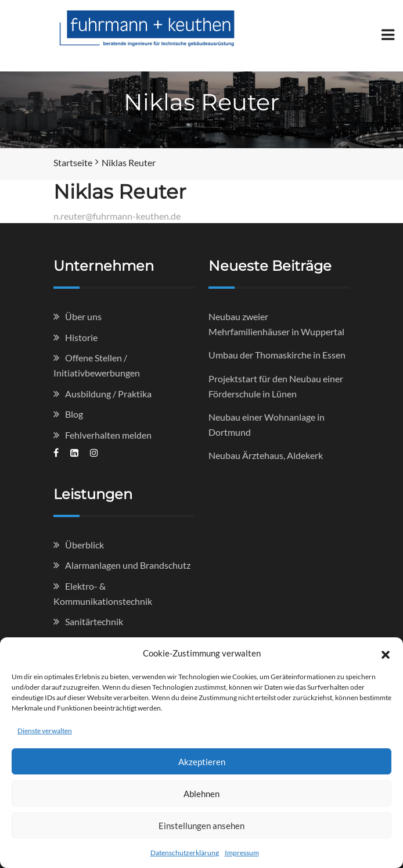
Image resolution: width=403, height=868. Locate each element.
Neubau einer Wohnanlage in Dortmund (267, 424)
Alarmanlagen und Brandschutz (128, 565)
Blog (74, 414)
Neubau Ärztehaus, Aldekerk (266, 455)
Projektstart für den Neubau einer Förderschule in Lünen (276, 386)
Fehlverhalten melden (108, 435)
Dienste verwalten (45, 731)
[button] (386, 653)
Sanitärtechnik (94, 621)
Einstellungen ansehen (201, 826)
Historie (81, 337)
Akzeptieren (202, 762)
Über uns (83, 316)
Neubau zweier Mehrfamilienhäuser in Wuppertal (276, 324)
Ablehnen (201, 794)
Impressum (242, 853)
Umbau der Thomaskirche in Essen (277, 355)
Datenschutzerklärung (185, 853)
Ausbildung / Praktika (108, 394)
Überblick (84, 545)
